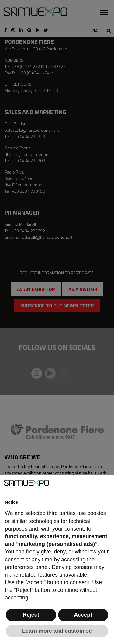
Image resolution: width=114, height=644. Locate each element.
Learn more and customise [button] (57, 631)
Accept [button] (83, 615)
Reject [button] (31, 615)
